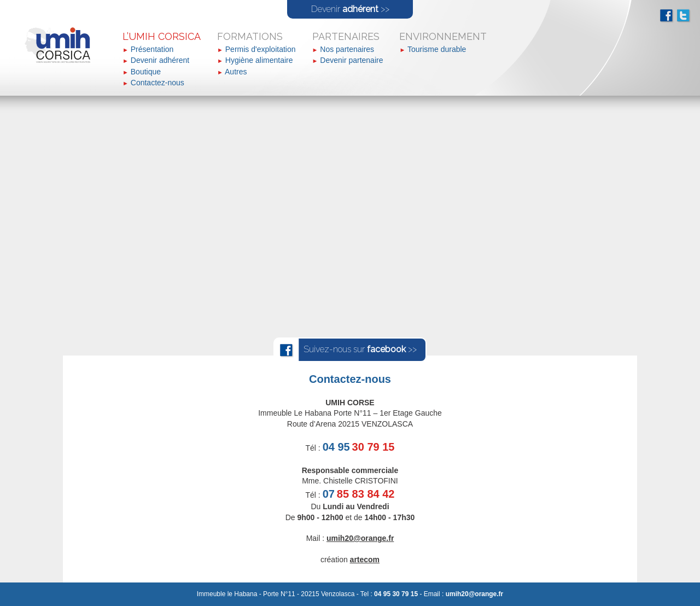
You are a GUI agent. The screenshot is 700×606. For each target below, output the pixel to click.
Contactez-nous (157, 83)
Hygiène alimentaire (259, 60)
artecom (365, 560)
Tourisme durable (437, 49)
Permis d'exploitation (261, 49)
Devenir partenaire (351, 60)
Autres (236, 72)
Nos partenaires (347, 49)
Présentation (152, 49)
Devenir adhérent (160, 60)
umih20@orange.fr (475, 594)
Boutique (146, 72)
